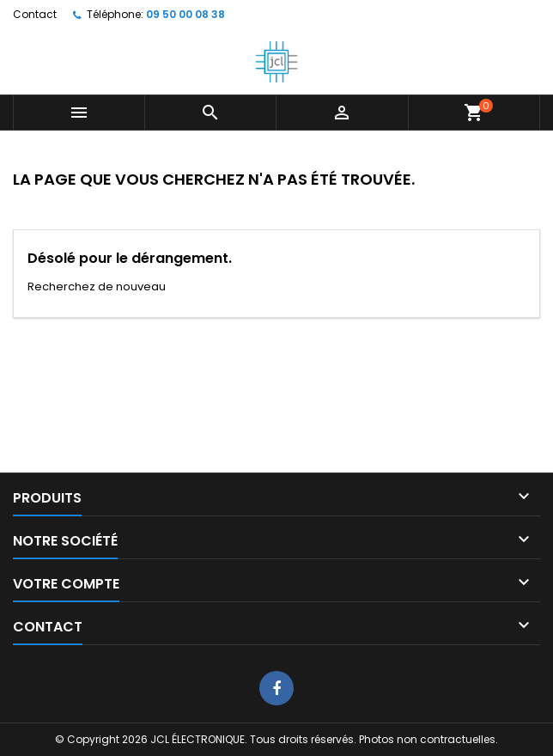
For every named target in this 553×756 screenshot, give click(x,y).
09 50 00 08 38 (185, 14)
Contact (35, 14)
